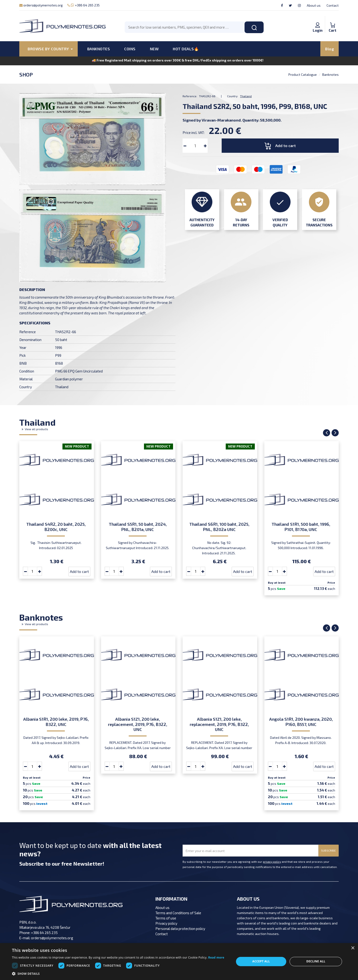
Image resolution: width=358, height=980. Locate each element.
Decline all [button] (316, 961)
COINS (130, 49)
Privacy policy (166, 923)
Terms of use (166, 918)
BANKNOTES (99, 49)
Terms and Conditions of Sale (178, 913)
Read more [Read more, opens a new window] (216, 957)
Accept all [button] (261, 961)
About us (314, 5)
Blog (330, 49)
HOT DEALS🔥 (186, 49)
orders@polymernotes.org (41, 5)
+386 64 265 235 (84, 5)
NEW (154, 49)
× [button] (353, 948)
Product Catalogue (303, 74)
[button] (118, 974)
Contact (333, 5)
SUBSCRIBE (328, 850)
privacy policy (272, 862)
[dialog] (179, 962)
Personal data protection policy (180, 929)
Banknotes (330, 74)
